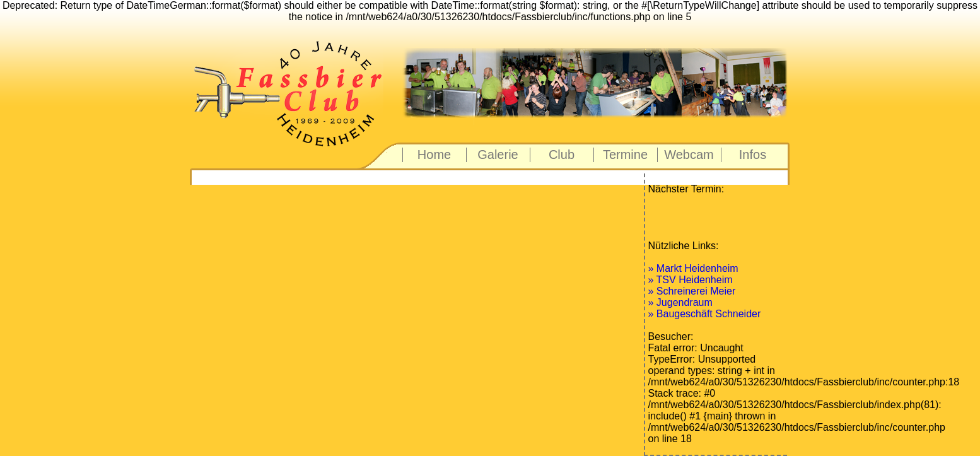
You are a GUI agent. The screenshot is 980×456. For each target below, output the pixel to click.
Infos (753, 155)
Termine (625, 155)
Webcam (689, 155)
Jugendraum (685, 302)
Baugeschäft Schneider (709, 314)
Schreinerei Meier (696, 291)
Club (562, 155)
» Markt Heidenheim (693, 268)
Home (434, 155)
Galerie (498, 155)
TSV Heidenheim (695, 280)
